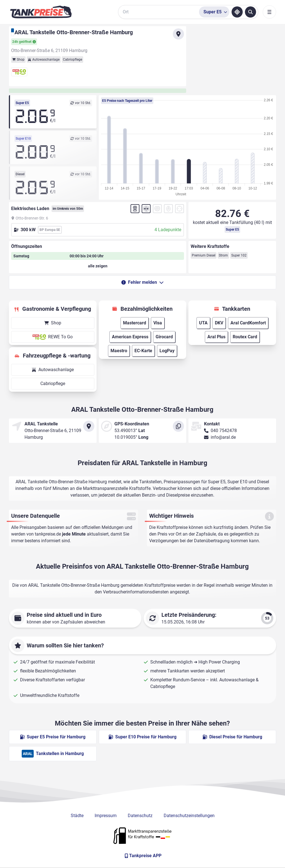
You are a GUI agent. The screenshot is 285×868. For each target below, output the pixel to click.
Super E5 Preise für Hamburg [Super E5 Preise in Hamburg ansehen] (53, 737)
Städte (77, 816)
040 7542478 (224, 431)
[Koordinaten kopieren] (178, 426)
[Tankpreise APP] (142, 856)
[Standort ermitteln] (237, 12)
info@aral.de (223, 437)
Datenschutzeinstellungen (189, 816)
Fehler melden (142, 282)
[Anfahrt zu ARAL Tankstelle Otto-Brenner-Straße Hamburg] (178, 34)
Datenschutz (140, 816)
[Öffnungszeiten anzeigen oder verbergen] (98, 266)
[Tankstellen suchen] (250, 12)
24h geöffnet (24, 42)
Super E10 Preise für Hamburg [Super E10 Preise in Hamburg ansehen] (142, 737)
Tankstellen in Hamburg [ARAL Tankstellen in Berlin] (53, 754)
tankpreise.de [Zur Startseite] (48, 534)
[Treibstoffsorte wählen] (214, 12)
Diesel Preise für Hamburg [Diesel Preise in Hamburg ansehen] (232, 737)
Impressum (106, 816)
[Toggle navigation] (269, 12)
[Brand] (41, 12)
